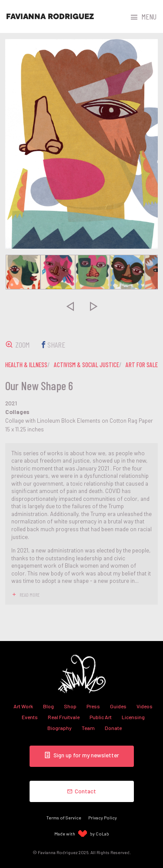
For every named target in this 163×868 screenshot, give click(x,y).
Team (88, 728)
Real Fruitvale (64, 717)
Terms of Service (64, 817)
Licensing (133, 717)
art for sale (142, 365)
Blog (48, 706)
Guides (118, 706)
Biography (60, 728)
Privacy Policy (103, 817)
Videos (145, 706)
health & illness (26, 365)
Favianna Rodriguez (50, 16)
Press (93, 706)
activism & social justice (86, 365)
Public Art (101, 717)
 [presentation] (70, 306)
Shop (70, 706)
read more (30, 595)
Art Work (23, 706)
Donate (113, 728)
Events (30, 717)
